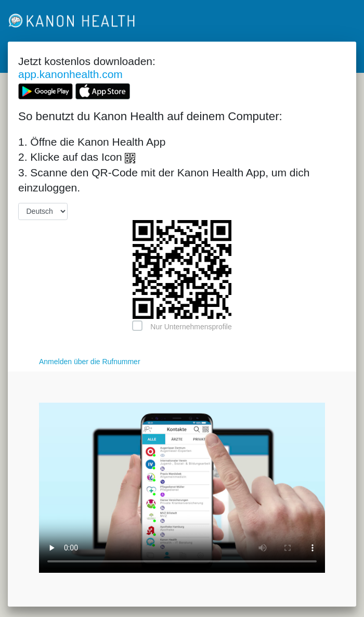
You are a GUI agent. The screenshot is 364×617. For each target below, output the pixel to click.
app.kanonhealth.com (70, 74)
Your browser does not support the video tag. (182, 488)
